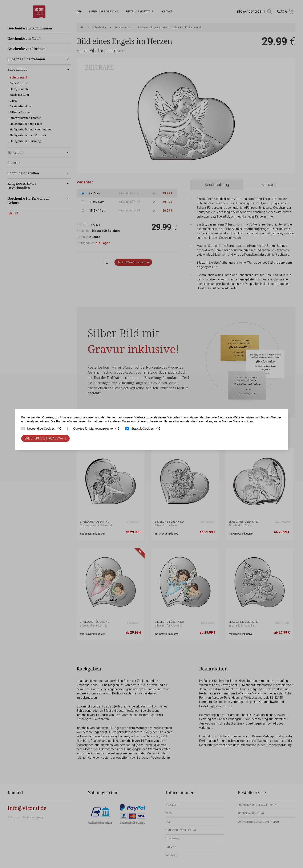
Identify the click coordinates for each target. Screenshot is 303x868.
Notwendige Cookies (41, 429)
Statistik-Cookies (142, 429)
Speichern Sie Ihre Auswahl (45, 438)
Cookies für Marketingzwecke (93, 429)
